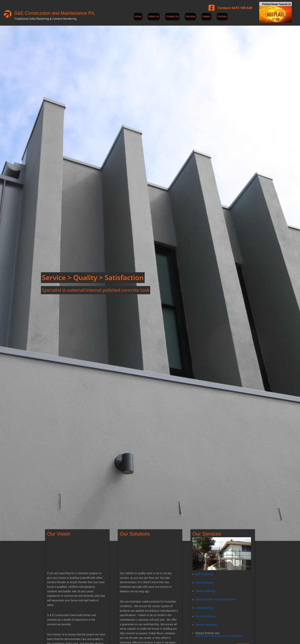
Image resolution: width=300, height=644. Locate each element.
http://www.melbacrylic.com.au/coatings (219, 636)
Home (138, 16)
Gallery (206, 16)
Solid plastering (205, 608)
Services (191, 16)
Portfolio (222, 16)
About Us (154, 16)
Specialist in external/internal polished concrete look (96, 290)
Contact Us (172, 16)
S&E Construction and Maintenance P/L (55, 13)
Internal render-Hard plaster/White (216, 599)
